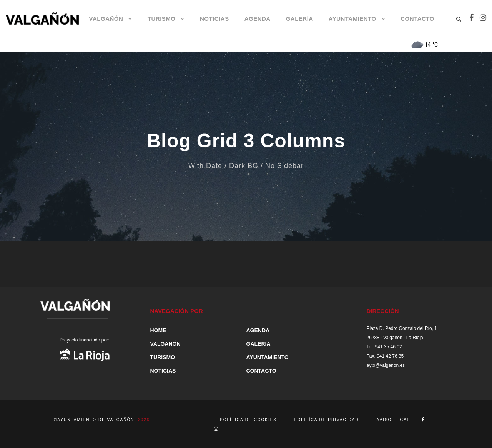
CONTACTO (417, 19)
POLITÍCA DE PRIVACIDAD (327, 420)
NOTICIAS (214, 19)
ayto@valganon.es (386, 365)
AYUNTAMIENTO (352, 19)
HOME (158, 330)
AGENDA (258, 19)
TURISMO (162, 19)
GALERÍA (300, 19)
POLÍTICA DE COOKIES (249, 420)
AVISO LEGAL (393, 420)
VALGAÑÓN (106, 19)
